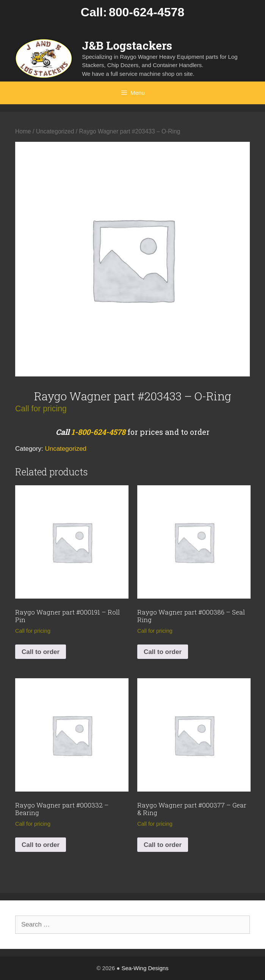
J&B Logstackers (127, 45)
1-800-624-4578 (98, 432)
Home (23, 131)
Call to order (41, 652)
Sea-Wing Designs (145, 968)
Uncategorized (55, 131)
